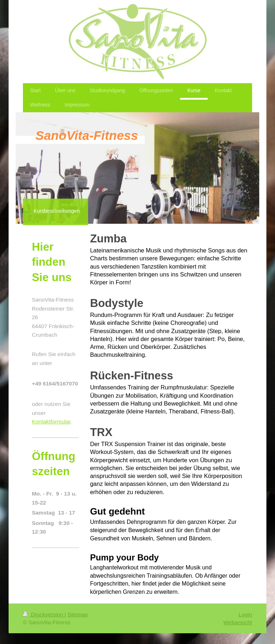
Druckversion (44, 614)
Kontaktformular (51, 422)
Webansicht (238, 622)
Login (245, 614)
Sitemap (78, 614)
